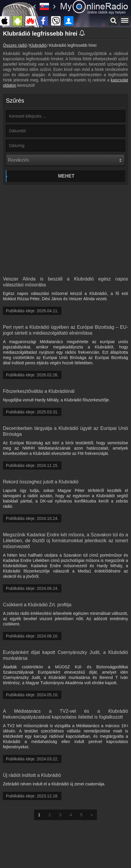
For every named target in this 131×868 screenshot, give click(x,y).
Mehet (66, 176)
